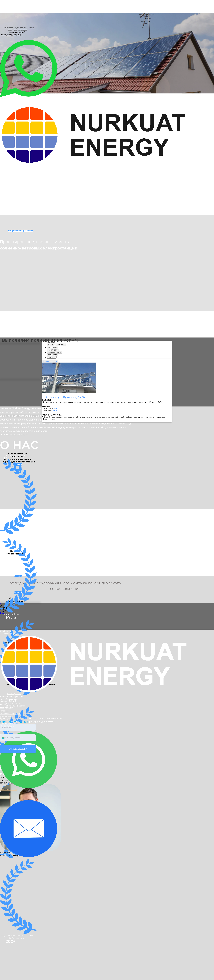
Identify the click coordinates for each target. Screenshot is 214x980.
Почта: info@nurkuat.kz (14, 881)
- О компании (6, 903)
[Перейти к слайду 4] (108, 417)
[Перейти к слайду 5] (110, 417)
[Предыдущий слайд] (5, 363)
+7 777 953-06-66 (11, 35)
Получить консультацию (13, 91)
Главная (4, 84)
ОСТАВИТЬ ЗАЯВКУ (18, 936)
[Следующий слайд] (209, 363)
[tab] (56, 438)
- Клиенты (5, 906)
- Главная (4, 897)
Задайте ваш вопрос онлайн (10, 908)
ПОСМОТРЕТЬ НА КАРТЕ (9, 976)
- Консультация (7, 913)
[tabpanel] (107, 486)
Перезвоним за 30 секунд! (9, 910)
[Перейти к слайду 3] (106, 417)
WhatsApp (4, 98)
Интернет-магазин (12, 89)
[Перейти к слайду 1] (102, 417)
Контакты (7, 93)
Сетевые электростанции (13, 86)
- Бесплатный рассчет (10, 900)
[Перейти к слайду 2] (104, 417)
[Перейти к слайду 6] (112, 417)
